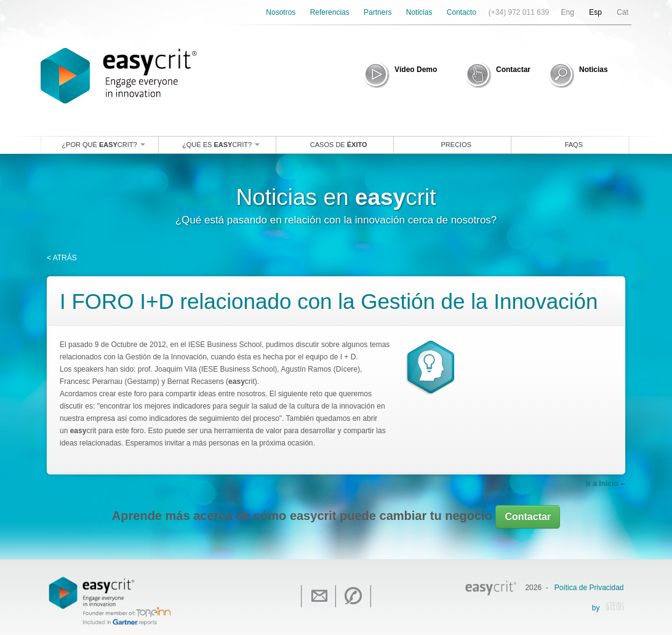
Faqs (574, 145)
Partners (378, 12)
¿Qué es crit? (221, 145)
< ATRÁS (62, 258)
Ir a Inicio (606, 484)
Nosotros (281, 12)
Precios (457, 145)
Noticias (419, 12)
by (608, 609)
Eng (568, 12)
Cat (622, 12)
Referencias (330, 12)
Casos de (339, 145)
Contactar (528, 517)
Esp (595, 12)
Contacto (462, 12)
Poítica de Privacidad (589, 588)
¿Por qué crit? (103, 145)
